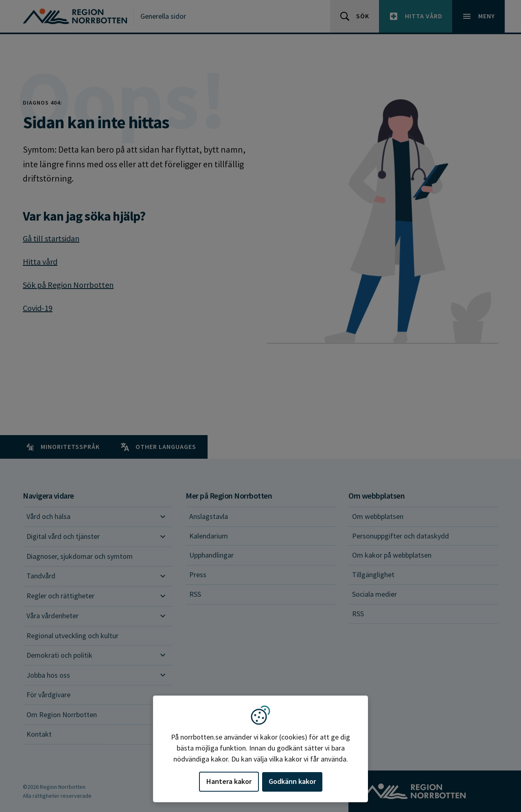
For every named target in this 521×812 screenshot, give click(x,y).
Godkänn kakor (292, 781)
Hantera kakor (229, 781)
